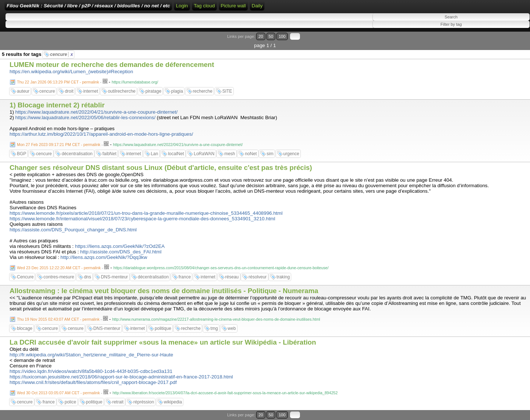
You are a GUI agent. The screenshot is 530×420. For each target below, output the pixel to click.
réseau (232, 277)
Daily (257, 6)
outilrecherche (122, 91)
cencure (61, 54)
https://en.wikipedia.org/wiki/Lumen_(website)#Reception (71, 72)
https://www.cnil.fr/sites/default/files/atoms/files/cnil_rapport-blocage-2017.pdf (93, 382)
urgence (291, 154)
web (232, 328)
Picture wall (233, 6)
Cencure (25, 277)
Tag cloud (204, 6)
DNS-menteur (114, 277)
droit (69, 91)
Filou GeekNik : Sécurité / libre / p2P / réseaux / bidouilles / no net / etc (88, 6)
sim (270, 154)
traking (283, 277)
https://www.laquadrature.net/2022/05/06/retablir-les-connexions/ (86, 118)
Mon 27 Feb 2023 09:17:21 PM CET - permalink (59, 145)
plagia (177, 91)
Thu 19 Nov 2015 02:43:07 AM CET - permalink (58, 319)
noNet (251, 154)
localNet (176, 154)
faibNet (109, 154)
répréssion (144, 402)
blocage (25, 328)
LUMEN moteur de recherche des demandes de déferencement (112, 65)
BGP (22, 154)
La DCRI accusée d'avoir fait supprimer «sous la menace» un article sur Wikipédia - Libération (163, 342)
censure (76, 328)
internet (91, 91)
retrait (118, 402)
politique (163, 328)
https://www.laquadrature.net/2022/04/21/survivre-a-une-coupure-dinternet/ (97, 112)
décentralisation (77, 154)
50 (271, 36)
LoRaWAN (204, 154)
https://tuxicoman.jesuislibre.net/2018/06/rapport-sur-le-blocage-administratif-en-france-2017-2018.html (121, 377)
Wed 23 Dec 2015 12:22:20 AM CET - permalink (59, 268)
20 (261, 36)
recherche (203, 91)
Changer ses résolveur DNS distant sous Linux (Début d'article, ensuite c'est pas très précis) (161, 168)
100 (282, 36)
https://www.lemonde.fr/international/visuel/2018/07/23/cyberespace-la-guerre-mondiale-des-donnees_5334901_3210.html (142, 219)
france (185, 277)
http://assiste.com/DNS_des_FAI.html (121, 252)
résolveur (257, 277)
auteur (23, 91)
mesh (229, 154)
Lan (155, 154)
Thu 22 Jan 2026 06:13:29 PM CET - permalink (58, 82)
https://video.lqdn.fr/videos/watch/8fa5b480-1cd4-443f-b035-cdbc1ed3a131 (91, 371)
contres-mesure (59, 277)
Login (182, 6)
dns (87, 277)
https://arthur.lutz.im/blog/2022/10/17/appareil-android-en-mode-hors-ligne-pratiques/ (101, 134)
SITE (227, 91)
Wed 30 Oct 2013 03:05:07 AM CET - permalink (58, 393)
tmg (214, 328)
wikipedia (173, 402)
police (70, 402)
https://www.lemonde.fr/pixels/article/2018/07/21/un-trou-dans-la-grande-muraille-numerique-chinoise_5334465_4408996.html (146, 213)
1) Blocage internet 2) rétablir (57, 105)
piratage (153, 91)
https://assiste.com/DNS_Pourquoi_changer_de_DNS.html (73, 230)
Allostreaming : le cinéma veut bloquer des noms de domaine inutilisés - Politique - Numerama (164, 291)
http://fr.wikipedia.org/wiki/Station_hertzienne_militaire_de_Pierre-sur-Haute (91, 355)
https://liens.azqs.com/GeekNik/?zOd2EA (120, 246)
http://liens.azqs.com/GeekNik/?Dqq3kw (104, 257)
